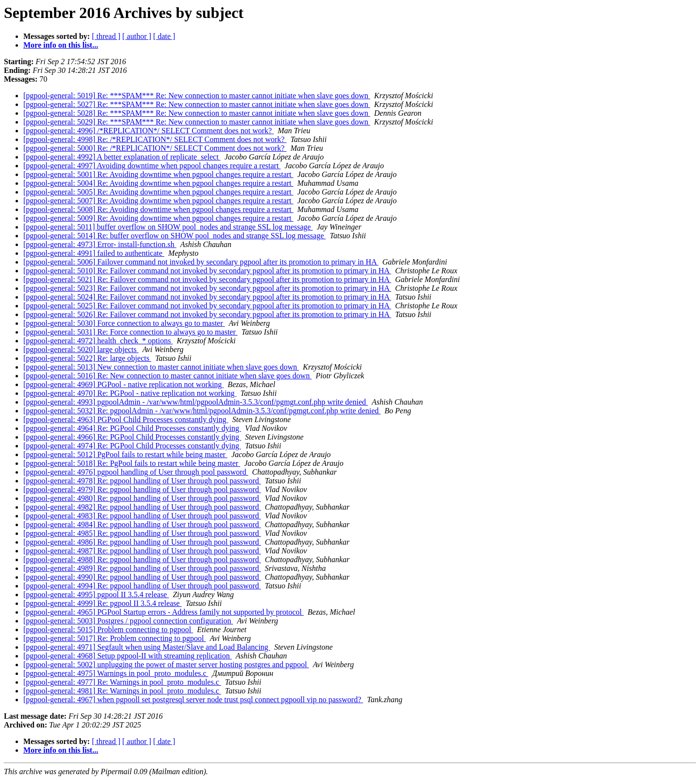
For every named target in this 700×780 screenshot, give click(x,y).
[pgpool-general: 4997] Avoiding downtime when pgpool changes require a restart (152, 166)
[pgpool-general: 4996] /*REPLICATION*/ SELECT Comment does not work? (149, 131)
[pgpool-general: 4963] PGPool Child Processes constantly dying (126, 419)
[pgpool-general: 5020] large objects (81, 349)
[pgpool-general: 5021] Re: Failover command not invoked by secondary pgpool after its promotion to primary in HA (207, 279)
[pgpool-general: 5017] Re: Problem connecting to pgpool (114, 638)
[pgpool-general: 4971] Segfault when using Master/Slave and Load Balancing (147, 647)
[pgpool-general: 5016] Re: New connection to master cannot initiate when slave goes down (167, 376)
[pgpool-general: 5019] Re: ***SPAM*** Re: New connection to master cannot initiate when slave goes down (197, 96)
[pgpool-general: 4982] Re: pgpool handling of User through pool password (142, 507)
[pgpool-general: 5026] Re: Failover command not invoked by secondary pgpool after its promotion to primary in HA (207, 314)
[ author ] (137, 36)
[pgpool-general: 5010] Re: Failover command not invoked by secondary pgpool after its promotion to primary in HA (207, 271)
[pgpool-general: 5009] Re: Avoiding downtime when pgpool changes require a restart (158, 218)
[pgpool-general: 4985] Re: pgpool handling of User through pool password (142, 533)
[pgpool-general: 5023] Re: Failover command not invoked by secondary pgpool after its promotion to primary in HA (207, 288)
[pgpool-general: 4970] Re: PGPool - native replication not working (130, 393)
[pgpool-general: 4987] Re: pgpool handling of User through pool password (142, 551)
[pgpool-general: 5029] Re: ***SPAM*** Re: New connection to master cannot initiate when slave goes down (197, 122)
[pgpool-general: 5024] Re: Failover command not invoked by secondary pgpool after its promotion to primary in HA (207, 297)
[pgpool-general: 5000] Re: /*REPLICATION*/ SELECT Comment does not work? (155, 148)
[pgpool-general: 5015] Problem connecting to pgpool (108, 629)
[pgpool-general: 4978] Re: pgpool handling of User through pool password (142, 481)
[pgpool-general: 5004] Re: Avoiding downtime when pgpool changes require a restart (158, 183)
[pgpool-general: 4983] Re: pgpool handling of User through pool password (142, 516)
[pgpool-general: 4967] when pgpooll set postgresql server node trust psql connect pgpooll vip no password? (193, 700)
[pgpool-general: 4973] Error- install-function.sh (100, 244)
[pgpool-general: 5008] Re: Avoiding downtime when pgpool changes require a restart (158, 209)
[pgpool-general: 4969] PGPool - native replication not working (123, 384)
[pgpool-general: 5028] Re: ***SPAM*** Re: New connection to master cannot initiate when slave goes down (197, 113)
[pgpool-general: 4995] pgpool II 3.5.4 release (96, 594)
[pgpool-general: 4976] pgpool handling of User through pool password (136, 472)
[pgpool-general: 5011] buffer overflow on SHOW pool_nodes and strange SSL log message (168, 227)
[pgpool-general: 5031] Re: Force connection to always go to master (131, 332)
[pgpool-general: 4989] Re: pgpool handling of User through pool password (142, 568)
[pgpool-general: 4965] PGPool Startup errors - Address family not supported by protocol (164, 612)
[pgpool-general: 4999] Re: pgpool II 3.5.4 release (103, 603)
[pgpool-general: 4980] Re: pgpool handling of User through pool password (142, 498)
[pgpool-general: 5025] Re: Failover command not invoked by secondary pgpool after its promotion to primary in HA (207, 306)
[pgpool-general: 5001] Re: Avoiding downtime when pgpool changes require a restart (158, 174)
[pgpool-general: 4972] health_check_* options (98, 341)
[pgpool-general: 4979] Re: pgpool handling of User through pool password (142, 489)
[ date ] (164, 36)
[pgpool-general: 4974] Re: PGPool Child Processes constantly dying (132, 446)
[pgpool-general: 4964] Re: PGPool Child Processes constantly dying (132, 428)
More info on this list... (61, 45)
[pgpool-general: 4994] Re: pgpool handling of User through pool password (142, 586)
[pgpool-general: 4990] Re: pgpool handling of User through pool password (142, 577)
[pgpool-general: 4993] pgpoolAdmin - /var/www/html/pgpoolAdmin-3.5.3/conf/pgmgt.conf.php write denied (196, 402)
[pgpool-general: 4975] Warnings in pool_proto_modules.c (116, 673)
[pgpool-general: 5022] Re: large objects (87, 358)
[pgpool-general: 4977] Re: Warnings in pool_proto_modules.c (122, 682)
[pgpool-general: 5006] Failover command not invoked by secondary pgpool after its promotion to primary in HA (201, 262)
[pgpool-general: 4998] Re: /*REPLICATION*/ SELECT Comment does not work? (155, 139)
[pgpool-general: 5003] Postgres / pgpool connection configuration (128, 621)
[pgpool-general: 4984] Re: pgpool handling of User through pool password (142, 524)
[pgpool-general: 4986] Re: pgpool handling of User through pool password (142, 542)
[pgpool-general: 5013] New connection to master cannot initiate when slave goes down (161, 367)
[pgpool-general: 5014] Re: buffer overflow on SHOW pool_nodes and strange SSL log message (175, 236)
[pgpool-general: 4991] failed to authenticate (94, 253)
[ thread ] (106, 36)
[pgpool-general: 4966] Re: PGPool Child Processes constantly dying (132, 437)
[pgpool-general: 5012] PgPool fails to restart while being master (125, 454)
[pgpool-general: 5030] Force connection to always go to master (124, 323)
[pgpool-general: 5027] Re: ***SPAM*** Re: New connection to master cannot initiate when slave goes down (197, 104)
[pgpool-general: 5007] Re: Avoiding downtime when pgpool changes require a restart (158, 201)
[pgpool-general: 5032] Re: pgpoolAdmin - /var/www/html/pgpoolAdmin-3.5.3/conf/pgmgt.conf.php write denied (202, 411)
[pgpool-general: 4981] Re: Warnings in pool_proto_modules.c (122, 691)
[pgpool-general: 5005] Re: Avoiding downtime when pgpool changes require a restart (158, 192)
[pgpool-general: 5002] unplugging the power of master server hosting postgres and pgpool (166, 665)
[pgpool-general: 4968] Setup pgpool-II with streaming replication (128, 656)
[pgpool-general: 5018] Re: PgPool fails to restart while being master (132, 463)
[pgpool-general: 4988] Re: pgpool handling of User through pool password (142, 559)
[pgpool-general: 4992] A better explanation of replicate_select (122, 157)
